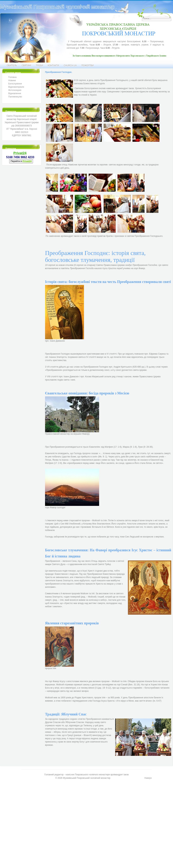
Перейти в (21, 161)
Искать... (134, 4)
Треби (39, 65)
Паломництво (15, 97)
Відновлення (15, 93)
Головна (12, 77)
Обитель (12, 65)
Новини (12, 80)
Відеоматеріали (16, 87)
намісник (70, 775)
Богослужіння (15, 84)
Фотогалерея (15, 90)
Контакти (53, 65)
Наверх (148, 778)
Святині (26, 65)
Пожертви (87, 65)
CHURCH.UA (70, 65)
